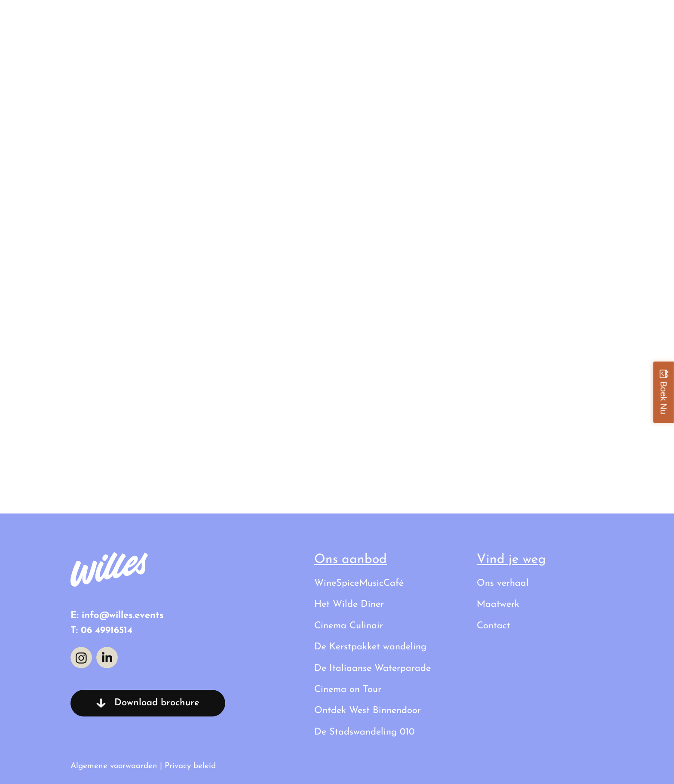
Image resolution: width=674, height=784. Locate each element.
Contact (587, 19)
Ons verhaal (508, 19)
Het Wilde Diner (349, 604)
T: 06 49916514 (101, 631)
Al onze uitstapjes (409, 19)
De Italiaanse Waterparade (372, 669)
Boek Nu (664, 398)
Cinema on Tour (348, 690)
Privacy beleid (190, 766)
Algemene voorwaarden (114, 766)
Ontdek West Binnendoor (368, 711)
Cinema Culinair (349, 626)
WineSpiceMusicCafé (359, 583)
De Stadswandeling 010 (365, 732)
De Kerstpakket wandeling (370, 647)
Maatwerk (498, 604)
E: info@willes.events (117, 616)
